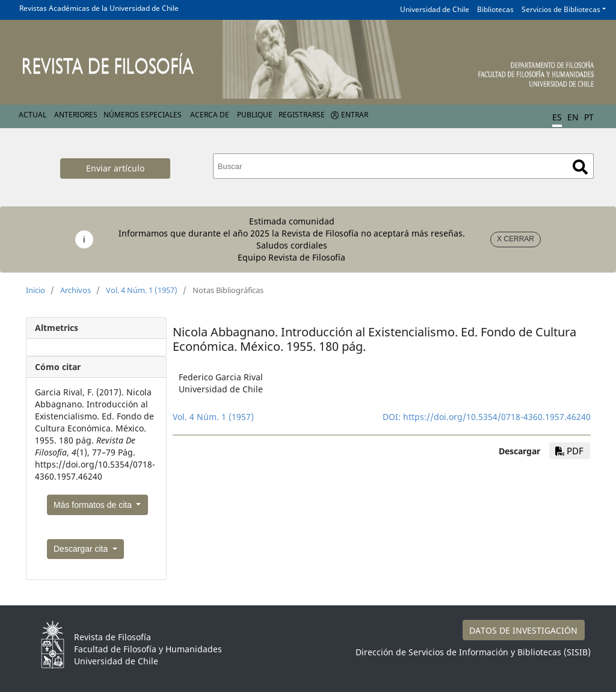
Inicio (35, 290)
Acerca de (210, 115)
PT (589, 117)
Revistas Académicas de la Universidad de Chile (99, 8)
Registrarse (302, 115)
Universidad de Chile (435, 9)
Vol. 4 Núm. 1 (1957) (142, 290)
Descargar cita (82, 549)
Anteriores (76, 115)
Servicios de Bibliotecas (561, 9)
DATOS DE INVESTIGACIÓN (523, 630)
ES (557, 117)
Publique (255, 115)
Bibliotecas (495, 9)
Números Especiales (143, 115)
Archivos (75, 290)
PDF (569, 451)
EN (573, 117)
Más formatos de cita (94, 505)
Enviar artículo (115, 168)
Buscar (580, 167)
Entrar (355, 115)
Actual (32, 115)
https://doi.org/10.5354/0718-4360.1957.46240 (497, 417)
